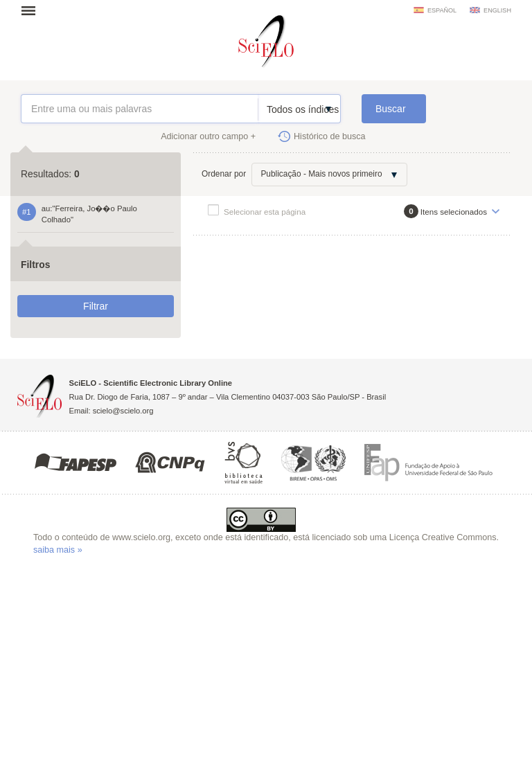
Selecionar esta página (265, 212)
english (497, 10)
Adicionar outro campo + (208, 136)
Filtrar (96, 306)
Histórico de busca (330, 136)
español (442, 10)
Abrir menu (33, 10)
